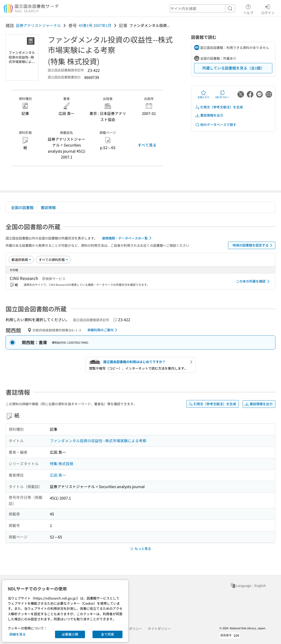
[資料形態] (53, 260)
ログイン (268, 9)
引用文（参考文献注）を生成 (219, 107)
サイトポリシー (159, 629)
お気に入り (203, 94)
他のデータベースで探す (216, 125)
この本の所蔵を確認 (254, 281)
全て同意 (107, 634)
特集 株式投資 (62, 464)
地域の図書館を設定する (253, 245)
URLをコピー (222, 94)
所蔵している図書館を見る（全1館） (233, 68)
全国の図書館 (22, 207)
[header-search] (202, 8)
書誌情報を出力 (209, 115)
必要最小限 (70, 634)
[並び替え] (21, 260)
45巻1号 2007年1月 (95, 25)
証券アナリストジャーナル (38, 25)
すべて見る (147, 145)
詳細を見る (18, 634)
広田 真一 (58, 475)
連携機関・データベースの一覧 (128, 238)
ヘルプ (248, 9)
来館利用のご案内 (103, 330)
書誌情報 (48, 207)
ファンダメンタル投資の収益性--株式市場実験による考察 (98, 441)
